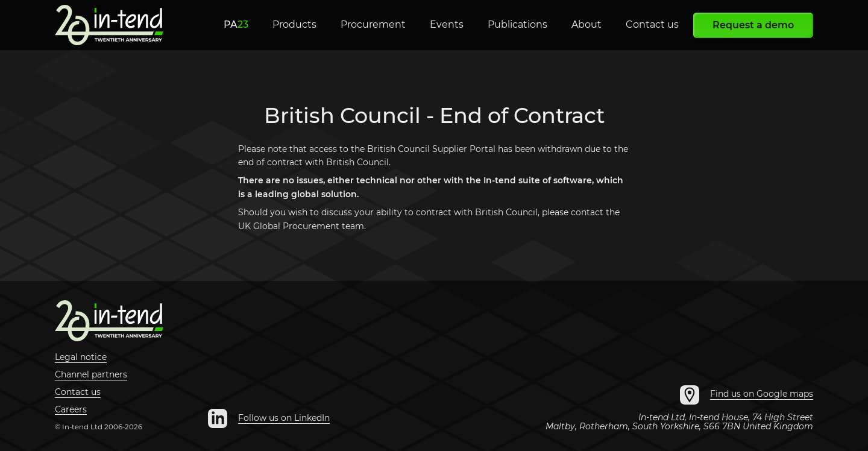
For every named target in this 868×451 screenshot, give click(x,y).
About (587, 24)
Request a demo (753, 25)
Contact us (652, 24)
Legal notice (81, 358)
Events (447, 24)
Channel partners (91, 375)
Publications (517, 24)
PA (236, 24)
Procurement (373, 24)
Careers (71, 410)
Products (294, 24)
